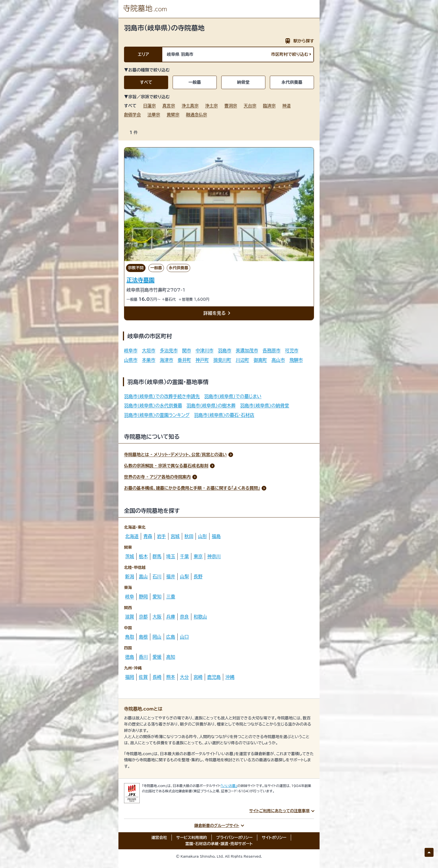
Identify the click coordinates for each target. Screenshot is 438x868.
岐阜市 (131, 350)
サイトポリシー (274, 838)
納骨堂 (243, 82)
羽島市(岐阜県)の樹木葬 (211, 406)
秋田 (189, 536)
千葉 (184, 556)
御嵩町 (260, 360)
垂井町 (184, 360)
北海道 (132, 536)
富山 (143, 576)
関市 (187, 350)
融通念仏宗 (197, 115)
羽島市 (225, 350)
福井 (171, 576)
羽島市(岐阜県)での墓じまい (233, 396)
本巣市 (149, 360)
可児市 (292, 350)
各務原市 (272, 350)
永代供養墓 (292, 82)
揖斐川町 (222, 360)
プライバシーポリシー (235, 838)
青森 (148, 536)
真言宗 (169, 106)
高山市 (278, 360)
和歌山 (200, 617)
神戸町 (202, 360)
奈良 (184, 617)
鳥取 (130, 637)
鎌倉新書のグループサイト (217, 826)
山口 (184, 637)
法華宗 (154, 115)
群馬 (157, 556)
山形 (203, 536)
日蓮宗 (149, 106)
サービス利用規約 (192, 838)
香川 (143, 657)
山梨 (184, 576)
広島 (171, 637)
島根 (143, 637)
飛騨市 (296, 360)
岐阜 (130, 597)
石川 (157, 576)
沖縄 (230, 677)
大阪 (157, 617)
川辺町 (242, 360)
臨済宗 (269, 106)
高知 (171, 657)
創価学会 (132, 115)
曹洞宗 (231, 106)
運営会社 (159, 838)
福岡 (130, 677)
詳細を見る (218, 313)
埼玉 (171, 556)
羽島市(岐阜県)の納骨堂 (265, 406)
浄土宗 (211, 106)
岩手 (161, 536)
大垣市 (149, 350)
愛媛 (157, 657)
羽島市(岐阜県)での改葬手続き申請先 (162, 396)
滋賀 (130, 617)
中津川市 (204, 350)
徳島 (130, 657)
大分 (184, 677)
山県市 (131, 360)
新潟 (130, 576)
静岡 (143, 597)
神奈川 (214, 556)
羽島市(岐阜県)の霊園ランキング (157, 415)
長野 (198, 576)
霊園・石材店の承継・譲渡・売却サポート (219, 844)
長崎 (157, 677)
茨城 (130, 556)
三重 (171, 597)
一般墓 (195, 82)
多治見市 (169, 350)
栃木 (143, 556)
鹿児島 (214, 677)
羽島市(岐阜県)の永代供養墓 (153, 406)
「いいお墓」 (229, 786)
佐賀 (143, 677)
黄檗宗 (173, 115)
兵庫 (171, 617)
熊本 (171, 677)
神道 (286, 106)
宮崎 (198, 677)
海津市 (166, 360)
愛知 (157, 597)
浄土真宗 (190, 106)
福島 (216, 536)
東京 (198, 556)
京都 (143, 617)
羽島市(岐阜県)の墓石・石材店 (224, 415)
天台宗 (250, 106)
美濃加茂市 (247, 350)
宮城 (175, 536)
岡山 (157, 637)
